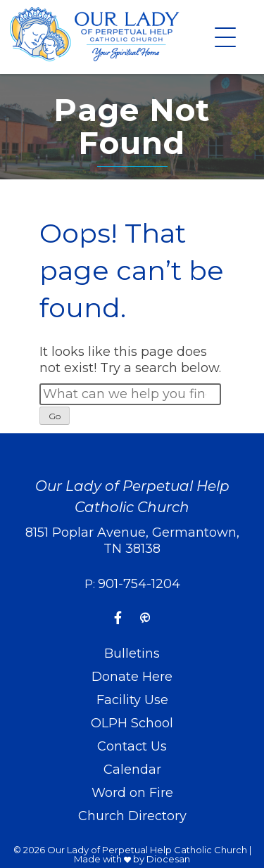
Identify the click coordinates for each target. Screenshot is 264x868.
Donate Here (132, 677)
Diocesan (168, 859)
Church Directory (132, 816)
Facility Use (132, 700)
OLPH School (132, 723)
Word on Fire (132, 793)
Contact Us (132, 746)
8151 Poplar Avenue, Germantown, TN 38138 (132, 541)
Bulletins (132, 653)
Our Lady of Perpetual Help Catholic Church (147, 850)
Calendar (132, 770)
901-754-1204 (139, 584)
